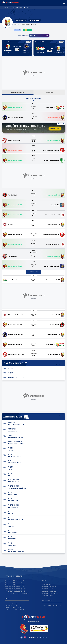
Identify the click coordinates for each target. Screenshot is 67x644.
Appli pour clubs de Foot (15, 581)
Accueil (7, 7)
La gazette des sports (14, 606)
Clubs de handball (49, 592)
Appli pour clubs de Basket (15, 583)
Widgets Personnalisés (14, 608)
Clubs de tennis (48, 596)
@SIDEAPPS (43, 638)
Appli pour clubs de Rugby (15, 586)
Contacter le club (35, 20)
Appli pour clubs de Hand (15, 588)
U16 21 (28, 7)
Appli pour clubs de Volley (15, 590)
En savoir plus (55, 129)
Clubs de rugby (47, 590)
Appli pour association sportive (17, 594)
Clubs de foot (47, 586)
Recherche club (11, 604)
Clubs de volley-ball (50, 594)
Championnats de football (52, 606)
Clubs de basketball (49, 588)
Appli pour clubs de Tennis (15, 592)
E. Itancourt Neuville (17, 7)
